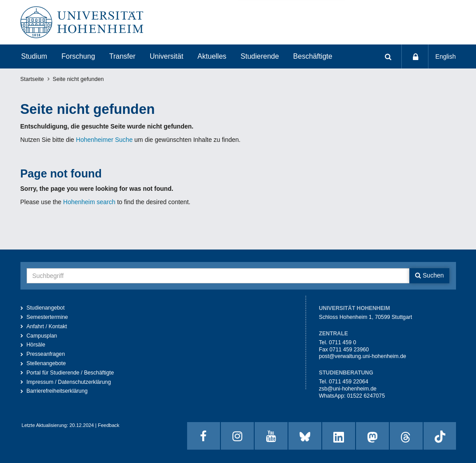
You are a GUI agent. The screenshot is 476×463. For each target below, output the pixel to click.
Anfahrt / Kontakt (47, 326)
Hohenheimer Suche (104, 140)
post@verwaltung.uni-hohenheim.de (362, 356)
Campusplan (42, 336)
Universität (167, 56)
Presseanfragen (46, 354)
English (446, 56)
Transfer (122, 56)
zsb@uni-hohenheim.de (348, 389)
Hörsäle (36, 345)
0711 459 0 (342, 342)
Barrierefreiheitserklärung (57, 391)
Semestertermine (47, 317)
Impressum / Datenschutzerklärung (69, 382)
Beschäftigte (313, 56)
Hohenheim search (89, 202)
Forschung (78, 56)
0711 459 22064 (349, 382)
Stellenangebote (46, 363)
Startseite (32, 79)
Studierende (260, 56)
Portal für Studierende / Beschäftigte (70, 373)
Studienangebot (46, 308)
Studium (34, 56)
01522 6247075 (366, 396)
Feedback (108, 425)
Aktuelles (212, 56)
